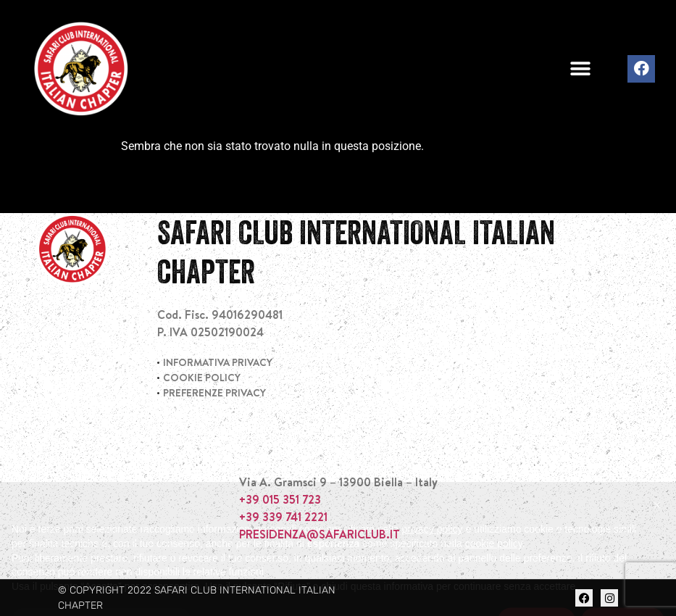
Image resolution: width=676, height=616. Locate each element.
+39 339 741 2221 (283, 517)
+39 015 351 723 (280, 499)
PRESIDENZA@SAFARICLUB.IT (320, 534)
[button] (581, 69)
